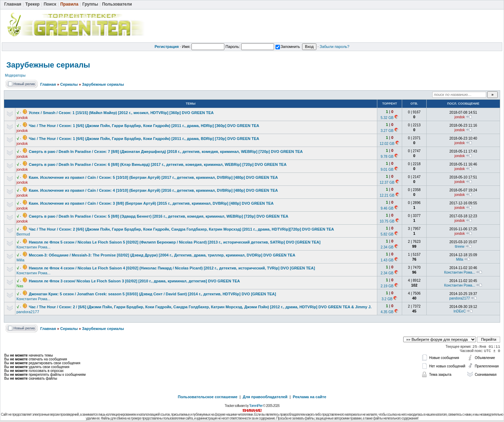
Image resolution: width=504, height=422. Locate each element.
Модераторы (15, 75)
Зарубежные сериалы (48, 65)
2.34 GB (387, 247)
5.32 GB (387, 118)
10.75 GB (387, 221)
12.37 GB (387, 182)
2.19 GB (387, 286)
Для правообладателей (265, 397)
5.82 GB (387, 234)
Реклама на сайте (309, 397)
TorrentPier (256, 406)
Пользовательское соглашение (208, 397)
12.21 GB (387, 195)
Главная (48, 84)
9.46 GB (387, 208)
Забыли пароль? (334, 47)
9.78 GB (387, 157)
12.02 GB (387, 144)
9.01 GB (387, 170)
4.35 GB (387, 312)
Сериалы (69, 84)
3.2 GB (387, 299)
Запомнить (288, 47)
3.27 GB (387, 131)
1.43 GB (387, 260)
